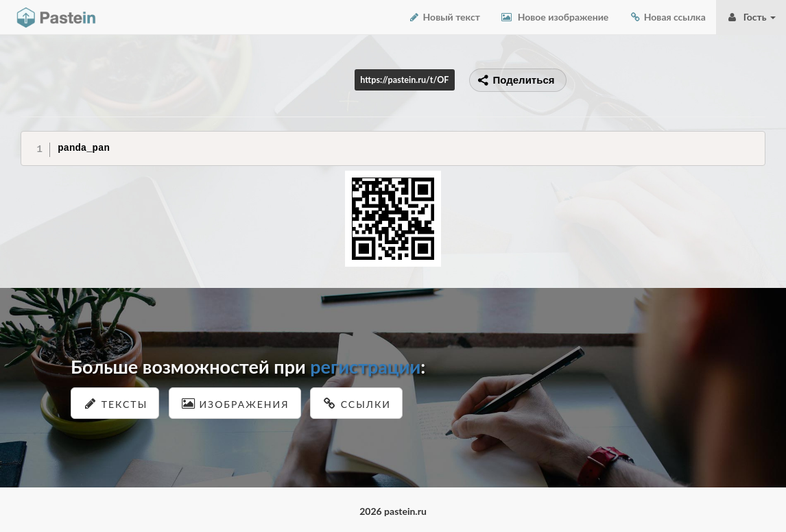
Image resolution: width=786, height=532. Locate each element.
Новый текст (444, 17)
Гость (751, 17)
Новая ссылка (667, 17)
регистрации (365, 366)
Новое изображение (555, 17)
